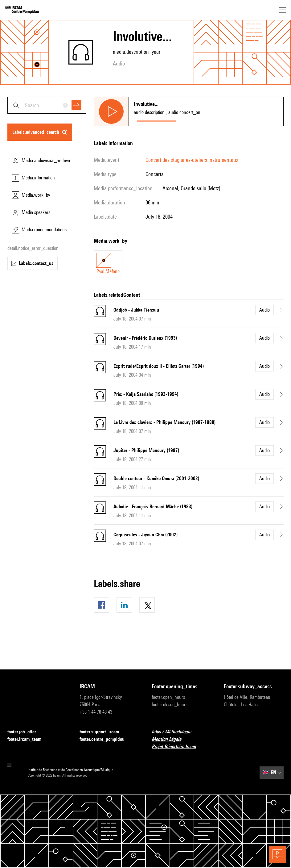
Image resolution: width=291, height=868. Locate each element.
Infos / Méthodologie (175, 732)
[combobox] (47, 105)
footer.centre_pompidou (106, 739)
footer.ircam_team (28, 739)
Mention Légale (170, 739)
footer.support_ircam (103, 732)
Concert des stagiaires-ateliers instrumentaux (192, 160)
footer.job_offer (25, 732)
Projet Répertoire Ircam (177, 747)
